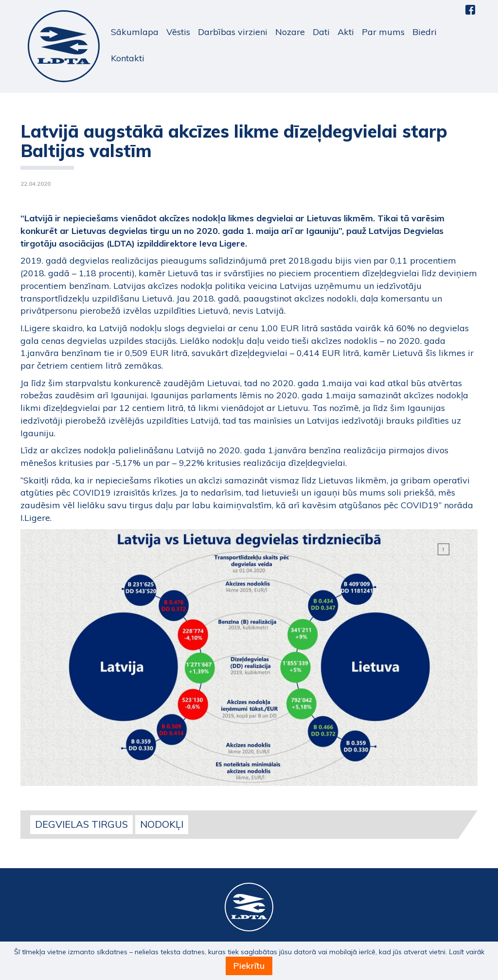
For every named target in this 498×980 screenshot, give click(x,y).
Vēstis (178, 32)
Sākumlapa (135, 32)
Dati (321, 32)
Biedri (425, 32)
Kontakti (128, 58)
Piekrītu (249, 966)
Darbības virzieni (233, 32)
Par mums (383, 32)
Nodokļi (162, 824)
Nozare (290, 32)
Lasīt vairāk (467, 952)
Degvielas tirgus (81, 824)
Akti (346, 32)
